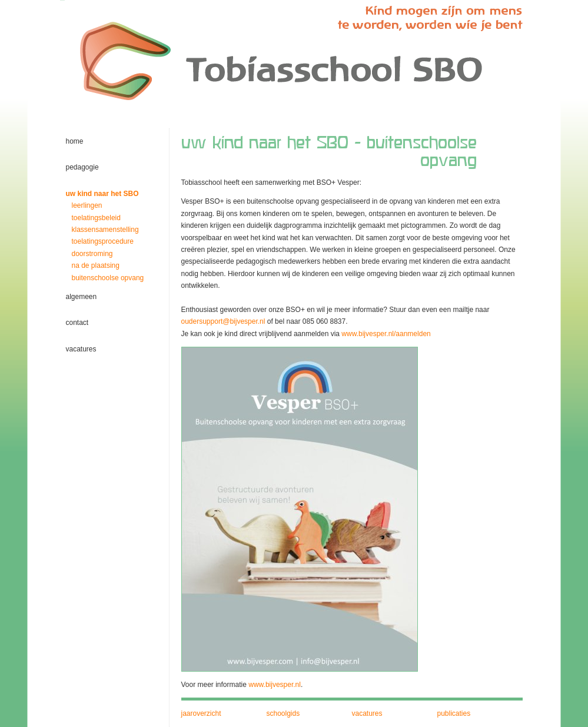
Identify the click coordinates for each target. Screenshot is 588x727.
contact (77, 323)
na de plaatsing (96, 265)
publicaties (454, 713)
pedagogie (82, 167)
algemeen (82, 297)
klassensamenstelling (105, 230)
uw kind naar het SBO (102, 194)
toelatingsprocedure (103, 241)
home (75, 141)
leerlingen (87, 205)
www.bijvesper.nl (275, 685)
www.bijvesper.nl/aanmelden (386, 334)
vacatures (81, 349)
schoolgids (283, 713)
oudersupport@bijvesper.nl (223, 321)
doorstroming (92, 254)
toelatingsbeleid (96, 218)
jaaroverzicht (201, 713)
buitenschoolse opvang (108, 278)
